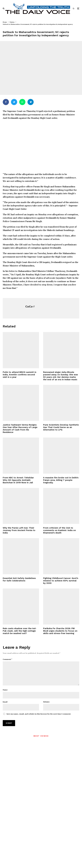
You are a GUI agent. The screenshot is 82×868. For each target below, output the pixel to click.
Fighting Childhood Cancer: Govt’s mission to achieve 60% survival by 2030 (61, 581)
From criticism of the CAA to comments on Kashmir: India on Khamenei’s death (59, 530)
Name (5, 694)
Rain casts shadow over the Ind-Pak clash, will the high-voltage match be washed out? (20, 631)
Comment (7, 659)
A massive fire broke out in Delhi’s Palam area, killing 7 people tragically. (61, 480)
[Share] (6, 102)
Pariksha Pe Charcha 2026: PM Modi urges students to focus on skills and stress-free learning (60, 631)
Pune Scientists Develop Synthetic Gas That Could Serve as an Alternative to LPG (61, 427)
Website (46, 706)
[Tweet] (14, 102)
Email (5, 706)
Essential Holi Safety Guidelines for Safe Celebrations (19, 579)
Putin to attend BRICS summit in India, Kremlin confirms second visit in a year (20, 375)
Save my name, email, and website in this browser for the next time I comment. (39, 718)
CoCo (29, 306)
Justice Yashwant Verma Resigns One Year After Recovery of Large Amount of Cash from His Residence (20, 429)
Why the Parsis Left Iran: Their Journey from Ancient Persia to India (19, 530)
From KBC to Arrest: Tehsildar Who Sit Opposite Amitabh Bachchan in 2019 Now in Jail (18, 480)
